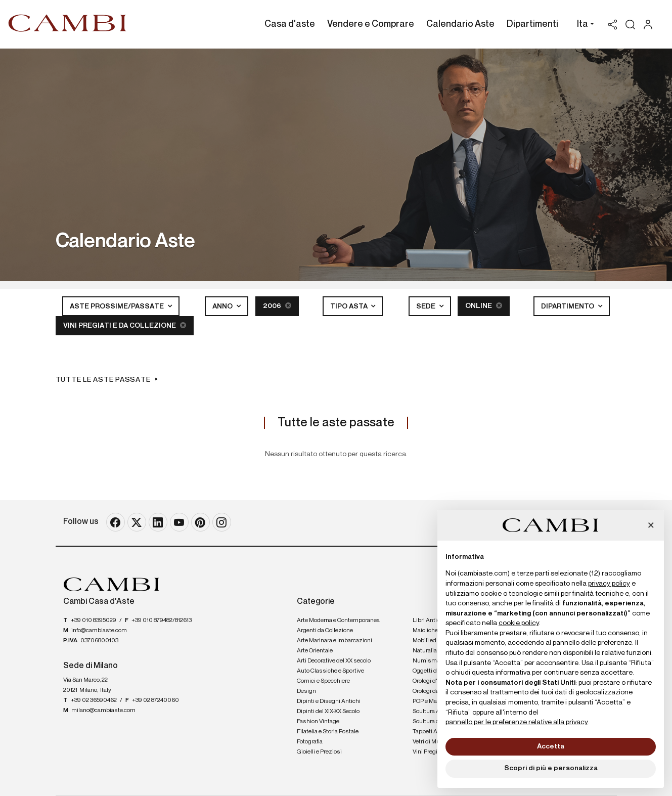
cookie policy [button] (519, 623)
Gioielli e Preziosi (319, 752)
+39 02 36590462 (94, 700)
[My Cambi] (651, 25)
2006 (277, 306)
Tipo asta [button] (350, 306)
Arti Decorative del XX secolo (334, 661)
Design (306, 691)
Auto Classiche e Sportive (330, 671)
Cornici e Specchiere (323, 681)
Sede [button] (427, 306)
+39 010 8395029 (94, 621)
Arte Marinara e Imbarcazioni (334, 641)
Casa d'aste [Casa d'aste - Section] (290, 24)
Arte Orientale (315, 651)
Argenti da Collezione (325, 631)
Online (484, 306)
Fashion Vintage (318, 722)
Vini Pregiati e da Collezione (125, 325)
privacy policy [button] (609, 584)
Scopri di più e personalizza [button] (551, 768)
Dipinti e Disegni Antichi (329, 701)
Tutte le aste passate (103, 380)
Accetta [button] (551, 746)
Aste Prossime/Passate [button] (118, 306)
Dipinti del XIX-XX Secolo (328, 712)
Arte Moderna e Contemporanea (338, 621)
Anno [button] (223, 306)
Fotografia (310, 742)
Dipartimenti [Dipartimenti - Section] (532, 24)
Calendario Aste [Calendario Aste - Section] (460, 24)
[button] (583, 25)
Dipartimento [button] (568, 306)
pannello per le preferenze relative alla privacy (517, 722)
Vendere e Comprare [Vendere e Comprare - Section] (371, 24)
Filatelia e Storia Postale (328, 732)
